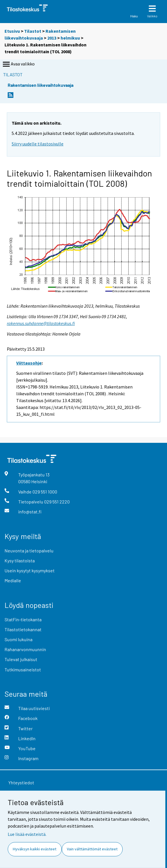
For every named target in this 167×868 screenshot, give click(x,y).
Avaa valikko (18, 64)
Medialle (13, 580)
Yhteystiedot (21, 782)
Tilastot (33, 31)
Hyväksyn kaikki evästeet (35, 849)
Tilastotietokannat (23, 629)
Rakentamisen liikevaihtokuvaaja (41, 85)
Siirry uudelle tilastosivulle (38, 144)
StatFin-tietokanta (23, 619)
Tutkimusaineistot (23, 669)
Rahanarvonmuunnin (25, 649)
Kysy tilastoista (20, 561)
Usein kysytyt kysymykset (30, 570)
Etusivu (12, 31)
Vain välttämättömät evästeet (92, 849)
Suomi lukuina (18, 639)
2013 (52, 38)
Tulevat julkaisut (21, 659)
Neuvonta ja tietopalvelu (29, 551)
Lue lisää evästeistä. (27, 834)
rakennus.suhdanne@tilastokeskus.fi (41, 323)
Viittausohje (29, 363)
